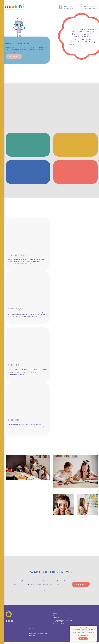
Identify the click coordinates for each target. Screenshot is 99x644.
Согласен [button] (83, 639)
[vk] (12, 623)
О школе (32, 631)
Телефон (31, 583)
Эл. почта (46, 583)
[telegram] (7, 623)
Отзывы (32, 633)
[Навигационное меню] (2, 2)
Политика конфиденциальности (38, 635)
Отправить (81, 586)
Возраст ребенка (62, 583)
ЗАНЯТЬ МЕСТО (14, 57)
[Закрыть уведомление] (95, 627)
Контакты (32, 637)
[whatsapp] (9, 623)
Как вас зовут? (18, 583)
